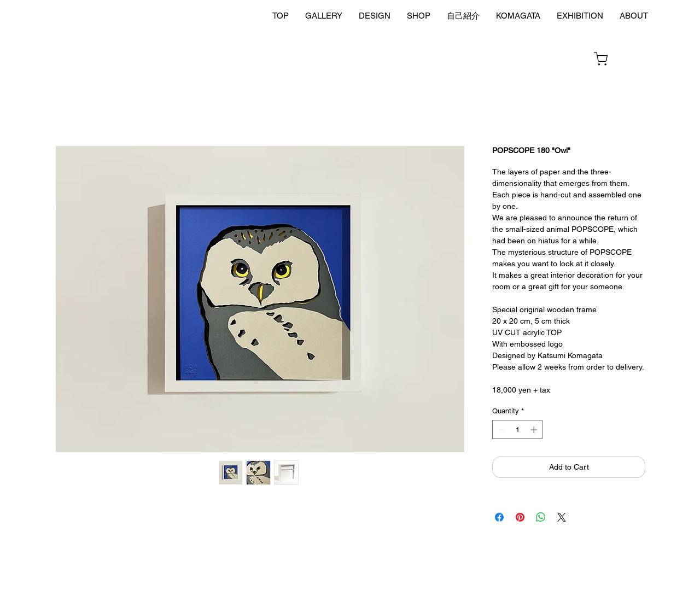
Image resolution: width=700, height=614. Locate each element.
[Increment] (535, 430)
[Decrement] (500, 430)
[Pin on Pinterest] (520, 517)
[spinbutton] (518, 430)
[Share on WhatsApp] (541, 517)
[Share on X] (562, 517)
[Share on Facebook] (499, 517)
